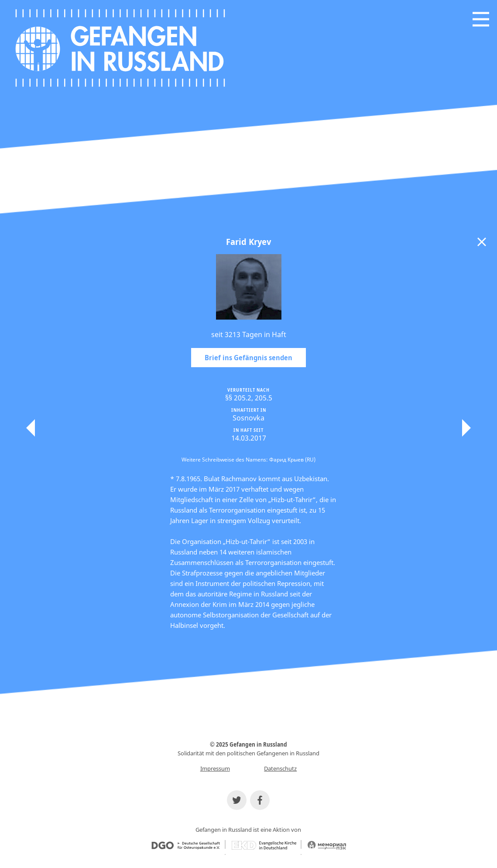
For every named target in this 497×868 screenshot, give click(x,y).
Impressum (215, 768)
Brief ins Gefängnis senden (248, 358)
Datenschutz (280, 768)
